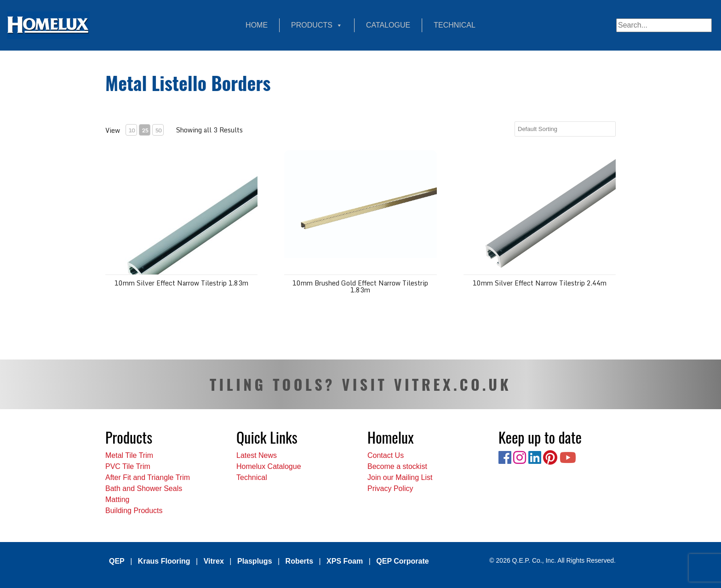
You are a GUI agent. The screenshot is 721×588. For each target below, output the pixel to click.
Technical (455, 25)
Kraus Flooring (164, 561)
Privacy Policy (390, 488)
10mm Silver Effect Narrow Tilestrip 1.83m (181, 283)
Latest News (257, 455)
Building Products (134, 511)
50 (158, 130)
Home (257, 25)
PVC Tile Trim (128, 466)
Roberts (299, 561)
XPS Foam (345, 561)
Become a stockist (397, 466)
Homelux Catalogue (269, 466)
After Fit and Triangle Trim (148, 477)
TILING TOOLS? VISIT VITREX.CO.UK (360, 384)
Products (317, 25)
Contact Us (386, 455)
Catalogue (388, 25)
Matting (117, 500)
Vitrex (214, 561)
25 (145, 130)
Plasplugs (255, 561)
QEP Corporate (402, 561)
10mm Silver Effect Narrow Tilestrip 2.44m (540, 283)
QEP (117, 561)
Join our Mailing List (400, 477)
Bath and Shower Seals (144, 488)
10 (132, 130)
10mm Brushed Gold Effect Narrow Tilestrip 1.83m (360, 286)
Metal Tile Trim (129, 455)
